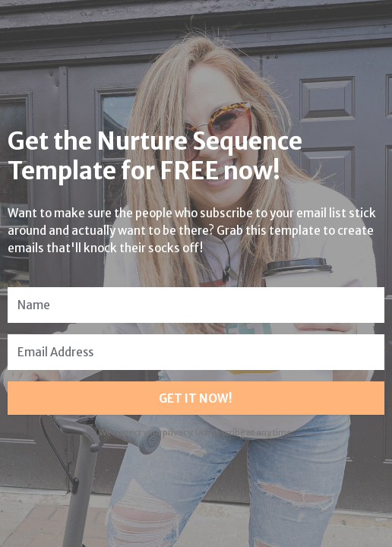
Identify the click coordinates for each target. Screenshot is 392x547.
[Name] (196, 305)
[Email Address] (196, 352)
